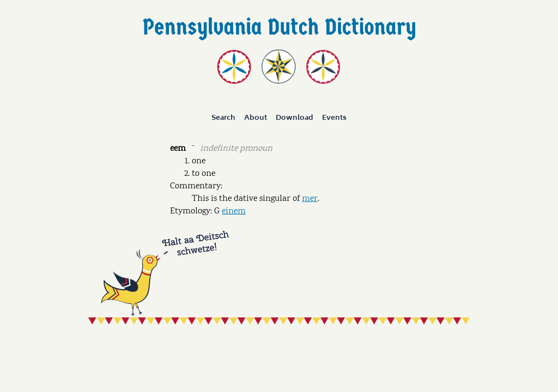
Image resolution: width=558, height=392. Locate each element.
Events (334, 118)
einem (234, 212)
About (256, 118)
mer (310, 199)
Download (295, 118)
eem (178, 149)
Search (223, 118)
